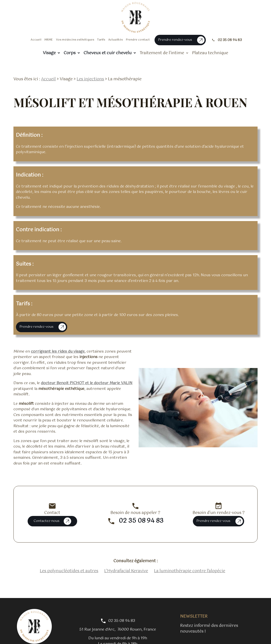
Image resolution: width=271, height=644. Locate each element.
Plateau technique (210, 53)
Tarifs (101, 40)
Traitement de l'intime (162, 53)
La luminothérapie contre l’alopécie (190, 564)
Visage (49, 53)
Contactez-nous (52, 514)
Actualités (116, 40)
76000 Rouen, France (118, 622)
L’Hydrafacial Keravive (126, 564)
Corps (70, 53)
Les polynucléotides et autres (69, 564)
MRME (49, 40)
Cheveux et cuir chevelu (108, 53)
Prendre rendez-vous (181, 40)
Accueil (36, 40)
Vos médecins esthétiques (75, 40)
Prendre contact (138, 40)
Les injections (90, 72)
